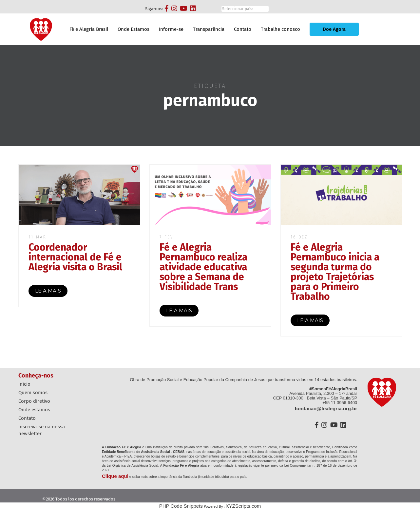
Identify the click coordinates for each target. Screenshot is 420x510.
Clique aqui (115, 476)
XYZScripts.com (243, 506)
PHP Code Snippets (181, 506)
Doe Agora (334, 29)
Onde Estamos (134, 29)
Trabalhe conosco (280, 29)
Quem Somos (33, 393)
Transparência (209, 29)
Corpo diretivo (34, 401)
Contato (243, 29)
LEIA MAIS (48, 291)
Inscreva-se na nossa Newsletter (42, 430)
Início (24, 384)
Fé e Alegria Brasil (89, 29)
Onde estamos (34, 410)
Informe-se (171, 29)
